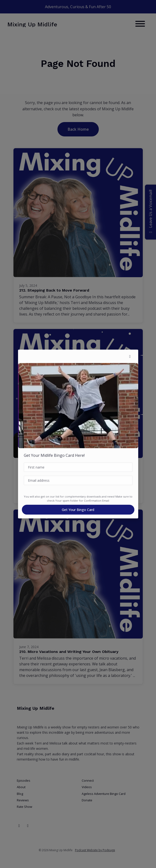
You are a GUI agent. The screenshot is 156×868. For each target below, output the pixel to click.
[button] (130, 356)
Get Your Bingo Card (78, 510)
